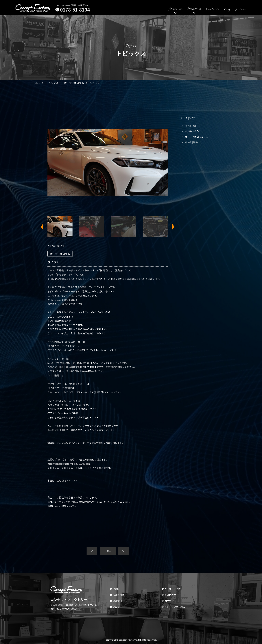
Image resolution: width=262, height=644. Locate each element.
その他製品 (169, 595)
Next (171, 227)
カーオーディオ (171, 589)
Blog (227, 9)
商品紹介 (168, 601)
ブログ (115, 607)
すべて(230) (191, 126)
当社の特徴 (117, 595)
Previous (44, 227)
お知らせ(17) (192, 131)
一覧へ (108, 551)
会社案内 (116, 601)
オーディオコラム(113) (197, 137)
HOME (115, 589)
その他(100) (191, 142)
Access (240, 9)
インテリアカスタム (174, 607)
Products (212, 9)
